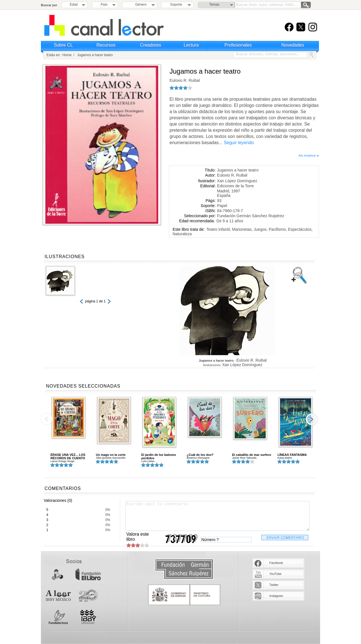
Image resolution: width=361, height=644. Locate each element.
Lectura (191, 45)
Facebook (276, 563)
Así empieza (309, 155)
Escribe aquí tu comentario (217, 516)
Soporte (176, 5)
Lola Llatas (148, 461)
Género (140, 5)
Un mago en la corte (111, 455)
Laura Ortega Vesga (62, 461)
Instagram (276, 596)
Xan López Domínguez (237, 181)
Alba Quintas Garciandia (111, 458)
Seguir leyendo (239, 143)
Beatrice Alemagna (198, 458)
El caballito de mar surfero (252, 455)
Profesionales (238, 45)
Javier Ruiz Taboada (244, 458)
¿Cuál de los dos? (200, 455)
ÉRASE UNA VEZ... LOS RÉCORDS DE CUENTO (68, 456)
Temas (214, 5)
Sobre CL (63, 45)
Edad (74, 5)
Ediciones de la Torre (235, 186)
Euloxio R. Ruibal (185, 80)
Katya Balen (285, 458)
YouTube (275, 574)
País (104, 5)
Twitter (274, 585)
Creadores (151, 45)
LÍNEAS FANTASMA (292, 455)
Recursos (106, 45)
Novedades (293, 45)
